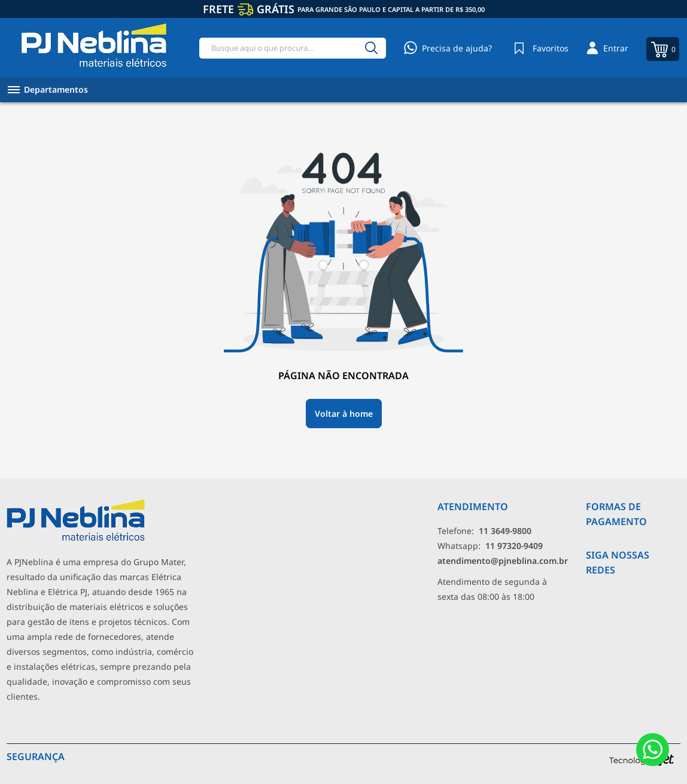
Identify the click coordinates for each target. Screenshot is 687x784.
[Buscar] (372, 48)
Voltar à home (344, 414)
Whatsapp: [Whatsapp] (490, 546)
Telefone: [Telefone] (484, 531)
